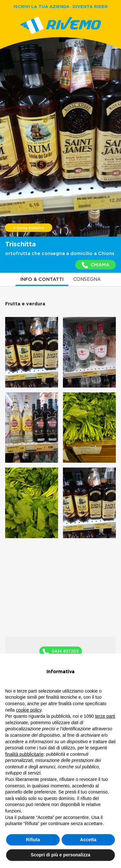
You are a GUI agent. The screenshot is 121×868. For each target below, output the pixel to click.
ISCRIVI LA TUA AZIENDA (41, 6)
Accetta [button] (88, 840)
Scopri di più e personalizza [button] (60, 855)
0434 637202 (61, 652)
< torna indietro (29, 228)
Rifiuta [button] (33, 840)
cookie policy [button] (29, 710)
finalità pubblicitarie (24, 754)
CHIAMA (96, 265)
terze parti (105, 716)
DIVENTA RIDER (90, 6)
